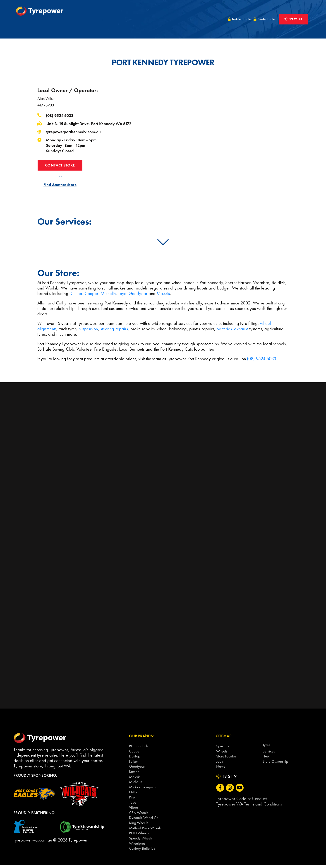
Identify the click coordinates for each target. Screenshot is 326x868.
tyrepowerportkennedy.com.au (73, 132)
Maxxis (163, 293)
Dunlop (76, 293)
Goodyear (138, 293)
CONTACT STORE (60, 165)
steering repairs (114, 329)
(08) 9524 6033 (60, 115)
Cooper (92, 293)
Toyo (122, 293)
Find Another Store (60, 185)
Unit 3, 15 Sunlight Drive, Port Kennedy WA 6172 (89, 124)
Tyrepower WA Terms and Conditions (249, 805)
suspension (89, 329)
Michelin (108, 293)
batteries (224, 329)
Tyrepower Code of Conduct (241, 799)
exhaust (241, 329)
